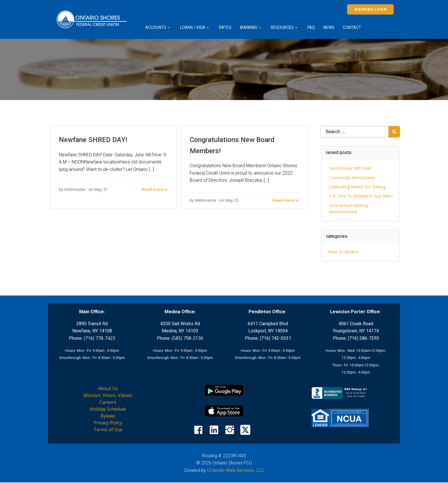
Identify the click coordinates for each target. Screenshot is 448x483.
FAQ (312, 27)
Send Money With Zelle (350, 168)
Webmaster (75, 190)
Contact (353, 27)
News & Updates (343, 252)
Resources (286, 27)
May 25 (232, 201)
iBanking (252, 27)
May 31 (101, 190)
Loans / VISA (196, 27)
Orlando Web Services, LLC (236, 470)
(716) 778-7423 (99, 338)
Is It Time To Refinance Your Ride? (361, 196)
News (330, 27)
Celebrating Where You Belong (357, 187)
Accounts (159, 27)
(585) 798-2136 (187, 338)
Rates (226, 27)
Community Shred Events (352, 177)
